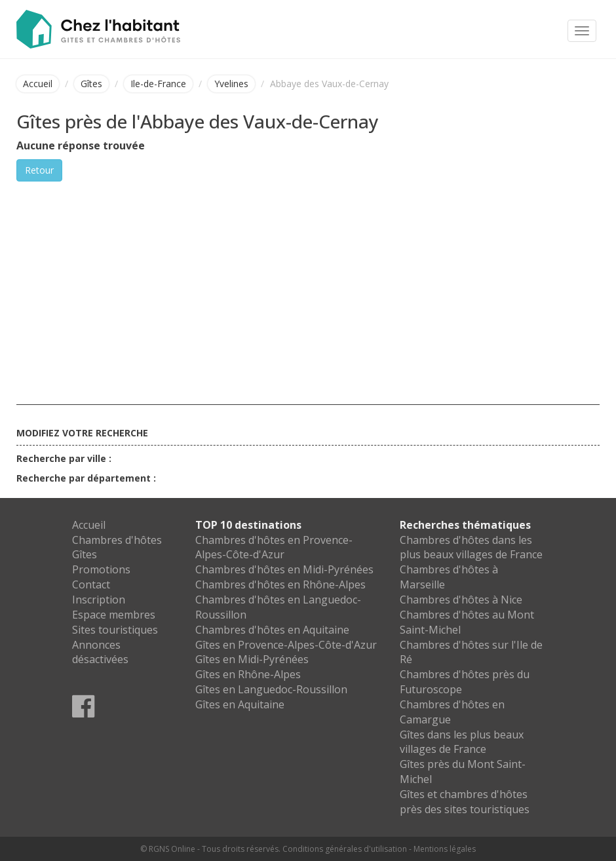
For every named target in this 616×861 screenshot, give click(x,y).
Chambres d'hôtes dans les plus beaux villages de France (471, 547)
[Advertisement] (308, 280)
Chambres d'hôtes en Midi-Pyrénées (284, 569)
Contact (91, 584)
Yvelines (231, 84)
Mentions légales (445, 849)
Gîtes (91, 84)
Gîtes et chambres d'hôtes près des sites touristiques (465, 802)
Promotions (101, 569)
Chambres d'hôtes (117, 540)
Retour (39, 170)
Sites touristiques (115, 630)
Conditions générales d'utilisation (345, 849)
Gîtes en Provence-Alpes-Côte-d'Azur (286, 645)
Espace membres (114, 615)
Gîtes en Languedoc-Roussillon (271, 689)
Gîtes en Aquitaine (240, 704)
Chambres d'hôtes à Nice (461, 600)
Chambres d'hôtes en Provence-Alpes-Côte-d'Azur (274, 547)
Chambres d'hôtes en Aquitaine (272, 630)
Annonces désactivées (100, 652)
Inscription (99, 600)
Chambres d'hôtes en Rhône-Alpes (280, 584)
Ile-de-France (158, 84)
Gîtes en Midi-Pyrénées (252, 659)
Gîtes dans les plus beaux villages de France (462, 742)
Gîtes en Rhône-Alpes (248, 674)
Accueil (38, 84)
